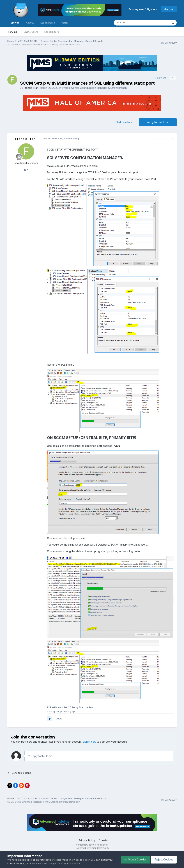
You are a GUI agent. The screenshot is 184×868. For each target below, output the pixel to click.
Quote (59, 719)
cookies (31, 860)
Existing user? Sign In (143, 9)
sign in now (89, 742)
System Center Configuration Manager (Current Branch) (95, 88)
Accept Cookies (135, 859)
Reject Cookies (163, 859)
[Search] (132, 23)
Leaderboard (52, 32)
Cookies (104, 841)
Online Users (31, 32)
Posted (56, 138)
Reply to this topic (158, 122)
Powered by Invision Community (92, 848)
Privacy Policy (87, 841)
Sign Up (169, 9)
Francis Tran (31, 88)
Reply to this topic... (41, 756)
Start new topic (124, 122)
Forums (12, 32)
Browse (15, 24)
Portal (65, 23)
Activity (30, 23)
